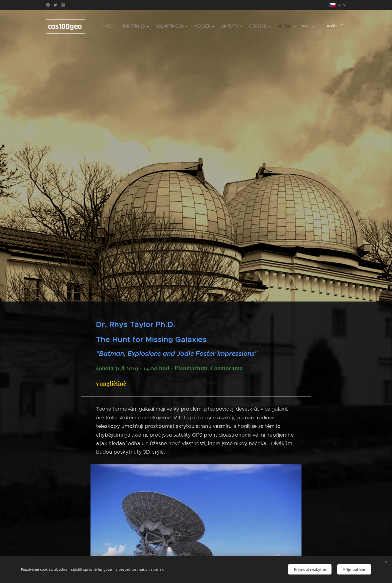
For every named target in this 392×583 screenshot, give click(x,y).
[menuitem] (123, 26)
